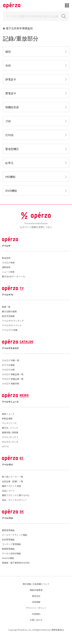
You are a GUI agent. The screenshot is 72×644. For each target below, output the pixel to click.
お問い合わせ (36, 620)
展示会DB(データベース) (14, 276)
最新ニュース (8, 414)
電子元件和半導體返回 (19, 28)
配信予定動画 (8, 316)
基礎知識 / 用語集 (10, 432)
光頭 (8, 65)
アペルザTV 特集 (10, 330)
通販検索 (6, 267)
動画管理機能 (8, 549)
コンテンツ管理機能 (11, 544)
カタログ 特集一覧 (11, 360)
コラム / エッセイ (10, 437)
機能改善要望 (36, 590)
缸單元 (9, 163)
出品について (8, 491)
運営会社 (36, 596)
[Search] (36, 16)
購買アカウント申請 (11, 486)
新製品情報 (7, 418)
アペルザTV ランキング (13, 321)
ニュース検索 (8, 272)
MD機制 (10, 177)
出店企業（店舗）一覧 (12, 481)
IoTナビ (6, 446)
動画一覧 (6, 307)
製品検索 (6, 258)
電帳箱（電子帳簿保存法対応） (17, 563)
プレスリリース (9, 423)
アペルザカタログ (10, 348)
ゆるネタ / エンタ (10, 442)
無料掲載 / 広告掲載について (36, 584)
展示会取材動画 (9, 311)
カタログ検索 (8, 262)
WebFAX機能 (8, 558)
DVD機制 (11, 191)
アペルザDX (8, 518)
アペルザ (6, 246)
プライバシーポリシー (36, 608)
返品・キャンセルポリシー (15, 500)
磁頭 (8, 52)
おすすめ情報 (8, 365)
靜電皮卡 (11, 79)
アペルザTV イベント (12, 325)
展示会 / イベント (10, 428)
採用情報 (36, 602)
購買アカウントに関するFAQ (16, 495)
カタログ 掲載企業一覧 (13, 374)
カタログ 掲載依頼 (11, 383)
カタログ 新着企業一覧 (13, 379)
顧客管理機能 (8, 530)
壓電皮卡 (11, 93)
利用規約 (36, 614)
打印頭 (9, 135)
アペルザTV (8, 295)
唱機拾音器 (12, 107)
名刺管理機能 (8, 539)
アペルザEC (8, 464)
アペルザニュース (10, 402)
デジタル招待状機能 (11, 553)
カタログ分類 (8, 370)
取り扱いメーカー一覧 (12, 477)
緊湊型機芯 (12, 149)
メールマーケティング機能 (14, 535)
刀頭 (8, 121)
